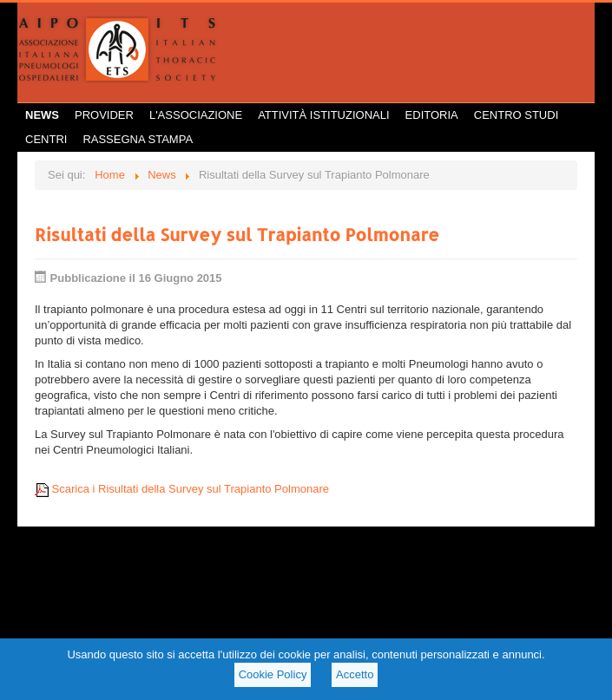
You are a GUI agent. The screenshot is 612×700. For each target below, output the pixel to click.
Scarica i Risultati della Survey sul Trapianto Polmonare (182, 489)
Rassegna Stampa (138, 139)
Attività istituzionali (323, 115)
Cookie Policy (273, 674)
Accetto (355, 674)
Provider (104, 115)
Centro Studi (517, 115)
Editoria (432, 115)
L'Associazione (196, 115)
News (42, 115)
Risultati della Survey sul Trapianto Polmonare (237, 234)
